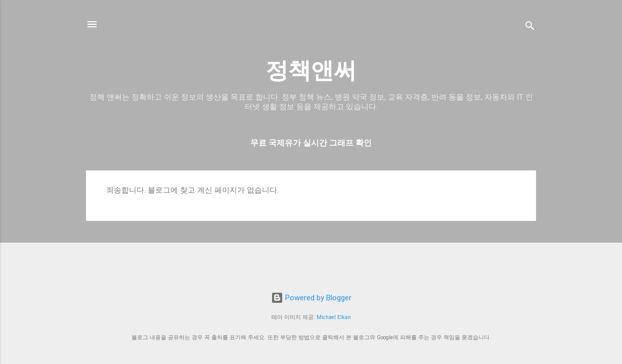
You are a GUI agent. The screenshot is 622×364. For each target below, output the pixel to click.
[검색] (530, 28)
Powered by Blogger (311, 298)
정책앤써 (311, 71)
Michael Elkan (334, 317)
